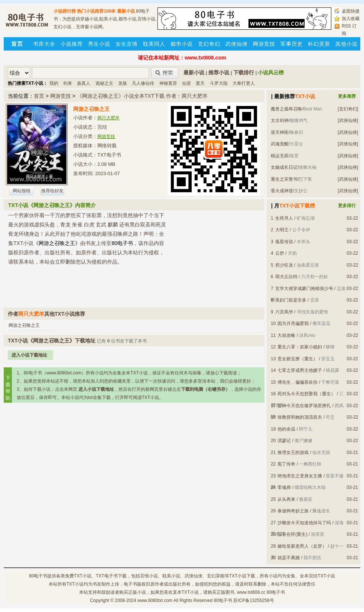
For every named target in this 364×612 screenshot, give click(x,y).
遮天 (200, 83)
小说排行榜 (65, 11)
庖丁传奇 (286, 464)
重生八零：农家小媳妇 (300, 347)
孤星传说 (284, 242)
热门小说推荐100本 (96, 11)
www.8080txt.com (155, 600)
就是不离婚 (289, 558)
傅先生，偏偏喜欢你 (298, 382)
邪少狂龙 (284, 265)
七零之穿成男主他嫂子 (300, 370)
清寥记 (284, 441)
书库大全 (44, 44)
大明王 (282, 230)
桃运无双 (280, 156)
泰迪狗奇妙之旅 (293, 511)
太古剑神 (280, 120)
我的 (54, 83)
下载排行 (244, 73)
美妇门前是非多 (291, 300)
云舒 (280, 253)
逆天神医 (280, 132)
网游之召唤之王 (24, 325)
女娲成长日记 (284, 167)
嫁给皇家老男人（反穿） (302, 546)
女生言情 (127, 44)
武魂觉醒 (280, 144)
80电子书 (38, 576)
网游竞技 (264, 44)
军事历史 (292, 44)
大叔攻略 (286, 335)
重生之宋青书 (284, 179)
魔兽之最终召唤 (286, 109)
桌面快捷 (351, 11)
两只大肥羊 (108, 118)
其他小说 (347, 44)
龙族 (123, 83)
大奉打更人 (244, 83)
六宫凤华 (284, 312)
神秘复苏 (168, 83)
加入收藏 (351, 19)
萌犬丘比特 (286, 277)
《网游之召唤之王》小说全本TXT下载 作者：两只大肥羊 (142, 96)
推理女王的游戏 (293, 452)
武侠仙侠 (237, 44)
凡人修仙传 (143, 83)
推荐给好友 (52, 191)
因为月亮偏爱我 (293, 323)
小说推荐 (72, 44)
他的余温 (286, 429)
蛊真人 (84, 83)
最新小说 (126, 11)
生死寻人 (284, 218)
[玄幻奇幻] (348, 109)
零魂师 (284, 487)
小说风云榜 (271, 73)
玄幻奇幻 (209, 44)
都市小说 (182, 44)
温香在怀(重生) (292, 534)
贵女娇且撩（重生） (298, 359)
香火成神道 (282, 191)
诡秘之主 (104, 83)
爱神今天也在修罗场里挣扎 (304, 406)
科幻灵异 (319, 44)
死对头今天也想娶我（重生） (306, 394)
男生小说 (99, 44)
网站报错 (22, 191)
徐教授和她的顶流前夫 (300, 417)
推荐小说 (219, 73)
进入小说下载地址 (29, 355)
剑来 (68, 83)
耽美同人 (154, 44)
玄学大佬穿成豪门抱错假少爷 (304, 289)
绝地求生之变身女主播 (300, 476)
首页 (39, 96)
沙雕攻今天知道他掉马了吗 (304, 523)
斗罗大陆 (219, 83)
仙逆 (186, 83)
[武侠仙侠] (348, 120)
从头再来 (286, 499)
